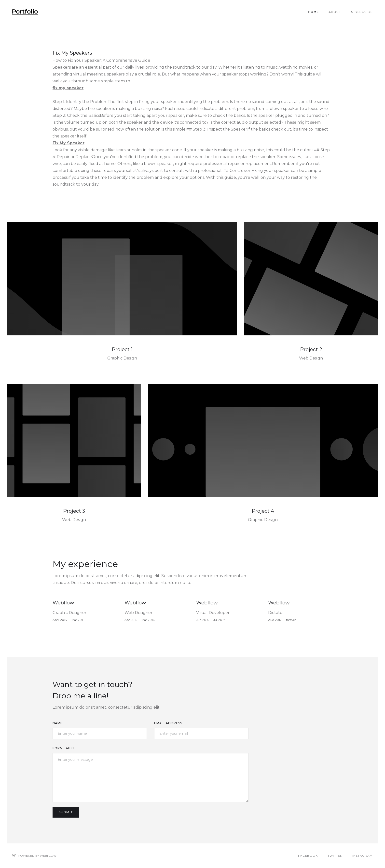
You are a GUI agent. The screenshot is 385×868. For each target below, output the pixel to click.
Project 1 (122, 349)
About (335, 12)
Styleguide (362, 12)
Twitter (335, 856)
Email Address (168, 723)
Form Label (64, 748)
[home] (25, 12)
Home (313, 12)
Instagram (363, 856)
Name (58, 723)
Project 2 (311, 349)
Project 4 (263, 511)
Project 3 (74, 511)
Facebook (308, 856)
